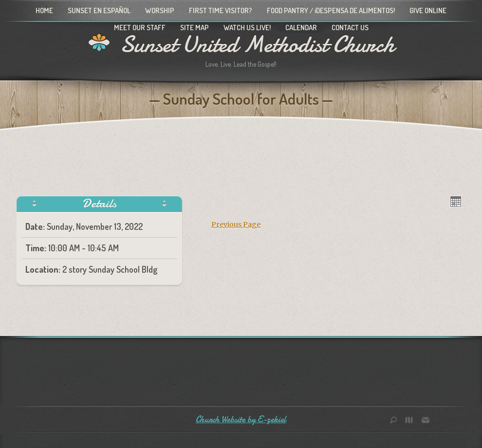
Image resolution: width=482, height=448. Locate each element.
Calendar (301, 28)
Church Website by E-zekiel (241, 420)
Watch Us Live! (247, 28)
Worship (160, 10)
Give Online (428, 10)
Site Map (195, 28)
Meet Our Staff (140, 28)
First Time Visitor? (221, 10)
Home (44, 10)
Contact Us (350, 28)
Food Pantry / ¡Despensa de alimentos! (331, 10)
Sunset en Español (99, 10)
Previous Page (236, 224)
